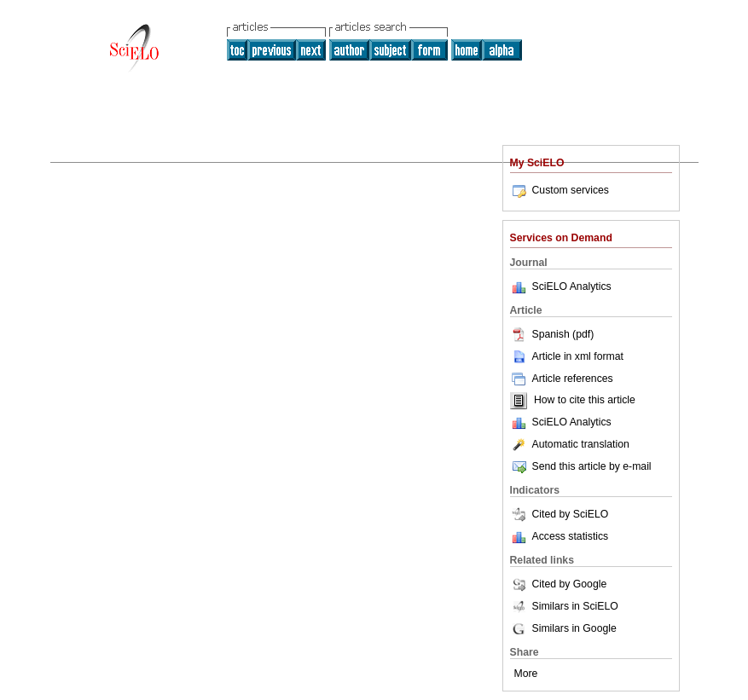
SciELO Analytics (572, 286)
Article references (562, 379)
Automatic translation (570, 444)
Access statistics (571, 536)
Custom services (560, 190)
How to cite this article (585, 401)
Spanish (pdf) (552, 334)
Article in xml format (567, 356)
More (526, 674)
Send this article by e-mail (581, 466)
